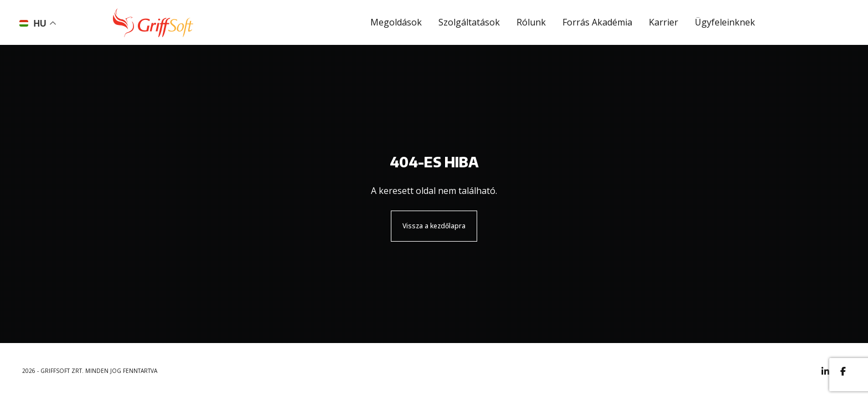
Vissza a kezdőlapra (434, 226)
